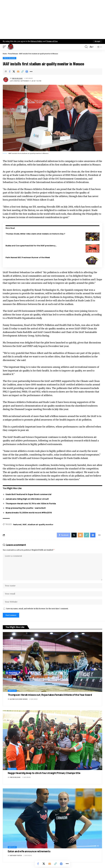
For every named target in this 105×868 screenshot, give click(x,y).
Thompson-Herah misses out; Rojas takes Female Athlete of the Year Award (50, 695)
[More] (31, 71)
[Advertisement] (52, 20)
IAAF (25, 524)
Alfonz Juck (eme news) (19, 699)
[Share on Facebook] (10, 71)
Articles (12, 691)
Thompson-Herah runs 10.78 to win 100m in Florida (31, 503)
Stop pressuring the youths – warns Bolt (26, 508)
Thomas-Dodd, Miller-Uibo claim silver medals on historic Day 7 (35, 234)
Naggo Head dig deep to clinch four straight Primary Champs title (44, 773)
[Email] (18, 71)
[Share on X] (14, 71)
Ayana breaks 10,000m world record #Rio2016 (29, 513)
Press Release (13, 54)
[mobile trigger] (5, 47)
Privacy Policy (37, 41)
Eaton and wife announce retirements (29, 851)
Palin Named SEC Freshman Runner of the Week (28, 257)
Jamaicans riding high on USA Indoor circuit (27, 499)
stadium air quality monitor (40, 524)
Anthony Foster (16, 856)
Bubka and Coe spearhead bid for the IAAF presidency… (31, 246)
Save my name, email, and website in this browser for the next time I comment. (37, 609)
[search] (86, 47)
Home (5, 54)
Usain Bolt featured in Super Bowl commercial (28, 494)
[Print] (27, 71)
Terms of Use (52, 41)
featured (17, 524)
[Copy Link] (22, 71)
